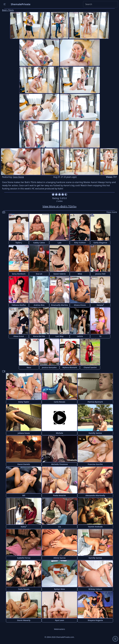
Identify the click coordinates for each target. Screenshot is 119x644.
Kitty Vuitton (80, 243)
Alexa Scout (19, 336)
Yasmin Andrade (95, 527)
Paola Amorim (59, 495)
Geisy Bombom (19, 274)
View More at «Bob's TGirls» (60, 206)
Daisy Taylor (24, 402)
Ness (29, 367)
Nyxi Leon (59, 620)
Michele (59, 433)
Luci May (59, 336)
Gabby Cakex (39, 243)
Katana (100, 305)
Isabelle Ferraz (24, 558)
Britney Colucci (95, 589)
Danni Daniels (24, 464)
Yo (100, 336)
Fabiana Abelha (19, 305)
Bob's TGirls (8, 10)
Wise (80, 274)
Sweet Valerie (59, 274)
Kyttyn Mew (60, 589)
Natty (24, 527)
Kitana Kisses (80, 305)
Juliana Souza (24, 433)
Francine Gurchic (95, 464)
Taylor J (19, 243)
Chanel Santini (90, 367)
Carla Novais (59, 402)
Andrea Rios (39, 305)
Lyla (59, 243)
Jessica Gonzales (49, 367)
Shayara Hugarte (95, 620)
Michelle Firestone (60, 464)
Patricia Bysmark (95, 402)
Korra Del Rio (39, 336)
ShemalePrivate (21, 4)
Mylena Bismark (70, 367)
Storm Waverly (24, 620)
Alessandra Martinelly (95, 495)
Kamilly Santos (95, 433)
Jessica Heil (100, 274)
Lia (59, 527)
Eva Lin (39, 274)
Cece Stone (18, 177)
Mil (24, 495)
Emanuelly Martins (59, 305)
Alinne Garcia (59, 558)
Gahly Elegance (100, 243)
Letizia (80, 336)
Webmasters (59, 629)
